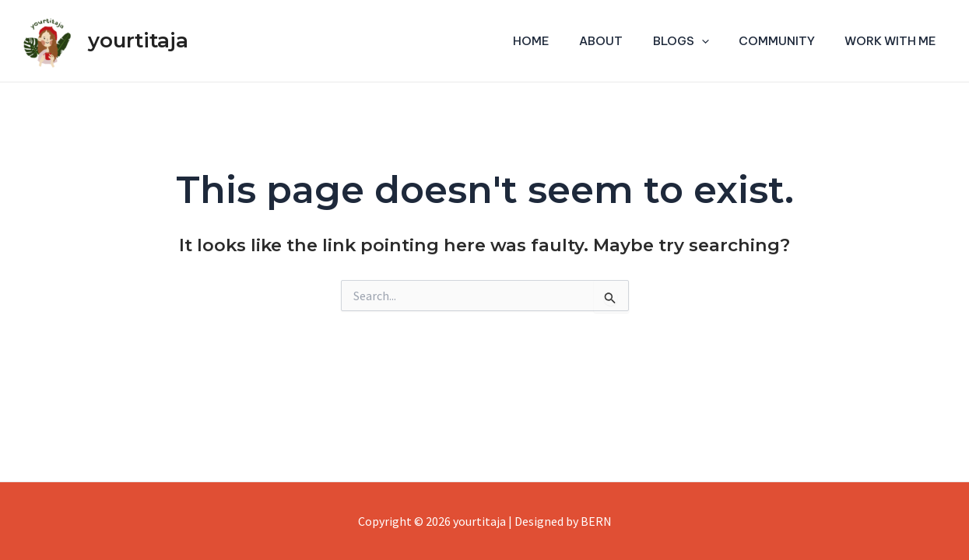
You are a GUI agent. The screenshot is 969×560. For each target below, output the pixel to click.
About (624, 41)
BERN (596, 521)
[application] (718, 41)
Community (787, 41)
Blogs (697, 41)
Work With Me (894, 41)
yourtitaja (138, 40)
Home (561, 41)
